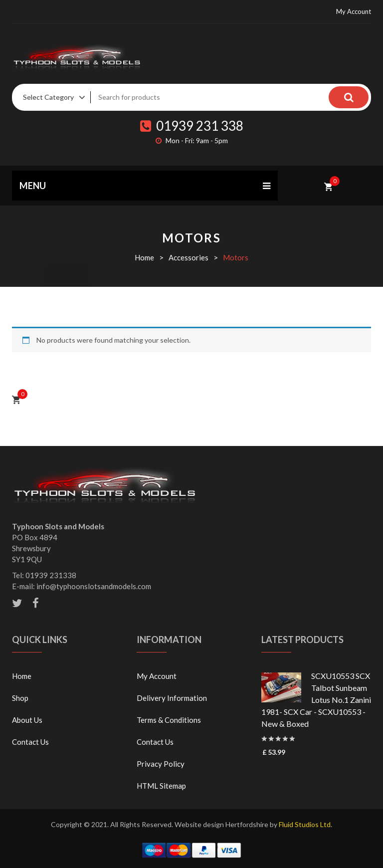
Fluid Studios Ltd (305, 824)
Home (144, 257)
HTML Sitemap (161, 786)
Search (349, 97)
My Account (354, 11)
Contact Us (30, 742)
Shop (20, 698)
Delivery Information (172, 698)
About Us (27, 720)
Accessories (189, 257)
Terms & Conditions (169, 720)
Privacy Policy (161, 764)
